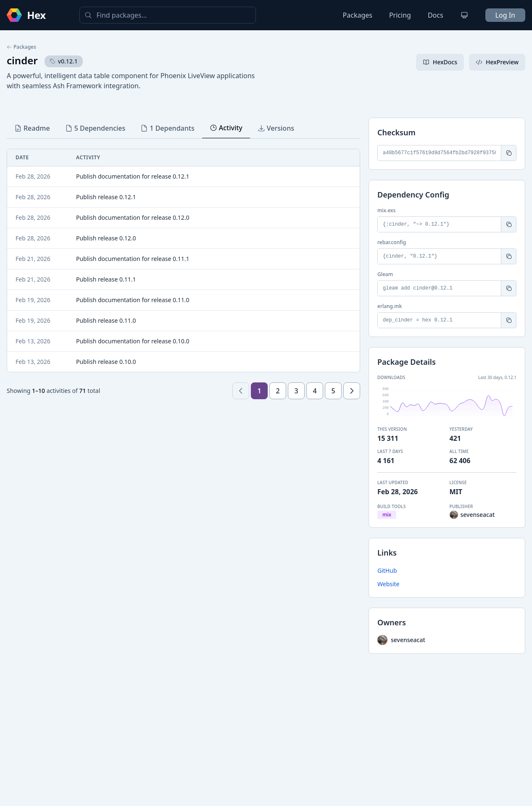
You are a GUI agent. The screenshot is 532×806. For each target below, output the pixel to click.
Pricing (400, 15)
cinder (22, 60)
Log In (505, 15)
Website (388, 584)
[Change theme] (464, 15)
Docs (436, 15)
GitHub (387, 570)
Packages (358, 15)
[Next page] (352, 391)
